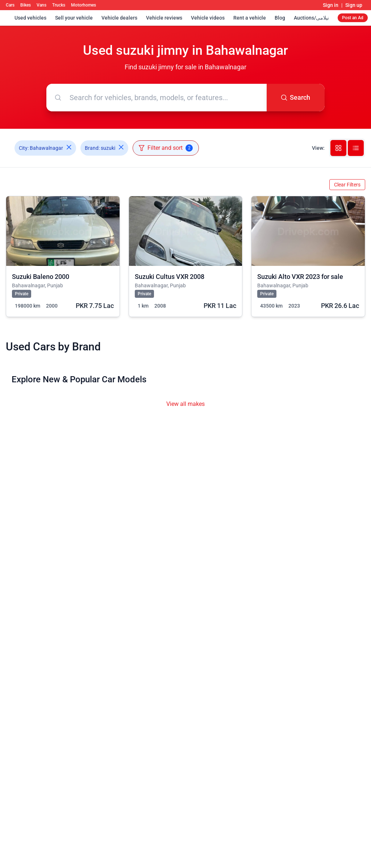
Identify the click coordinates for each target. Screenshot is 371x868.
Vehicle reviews (164, 18)
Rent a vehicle (250, 18)
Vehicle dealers (119, 18)
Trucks (59, 5)
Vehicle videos (208, 18)
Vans (41, 5)
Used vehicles (30, 18)
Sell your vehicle (74, 18)
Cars (10, 5)
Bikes (26, 5)
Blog (280, 18)
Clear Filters (347, 185)
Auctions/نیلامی (311, 18)
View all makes (185, 404)
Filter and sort (166, 148)
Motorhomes (84, 5)
